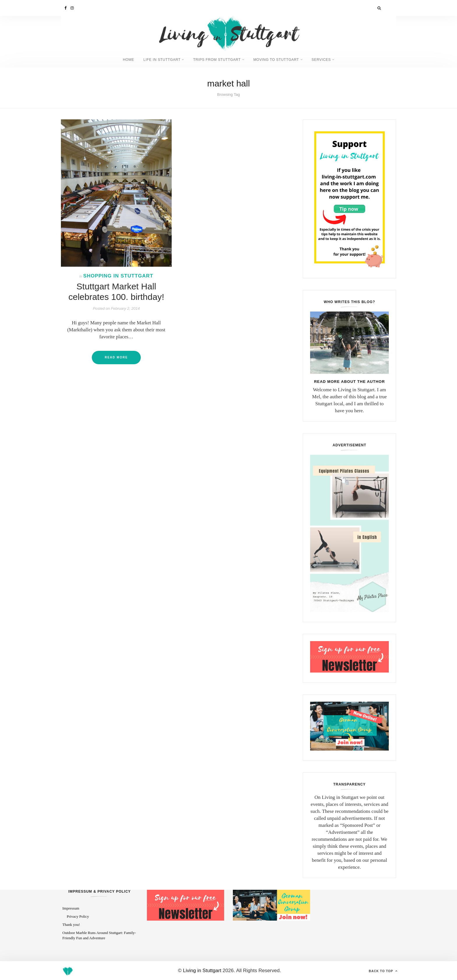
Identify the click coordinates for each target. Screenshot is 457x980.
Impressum (71, 908)
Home (122, 59)
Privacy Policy (78, 916)
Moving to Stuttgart (279, 59)
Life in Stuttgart (159, 59)
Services (327, 59)
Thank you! (71, 924)
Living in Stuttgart (202, 970)
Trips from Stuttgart (217, 59)
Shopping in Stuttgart (118, 276)
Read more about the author (349, 381)
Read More (116, 357)
